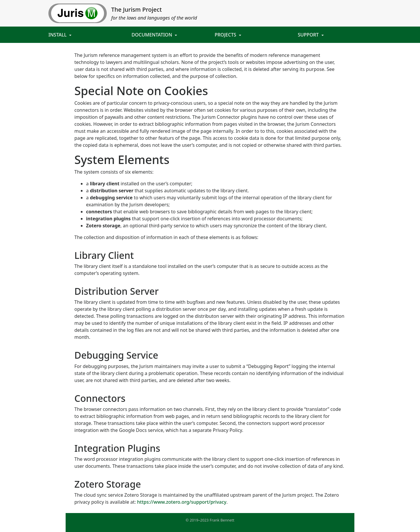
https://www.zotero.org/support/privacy (182, 502)
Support (309, 35)
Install (58, 35)
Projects (226, 35)
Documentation (152, 35)
